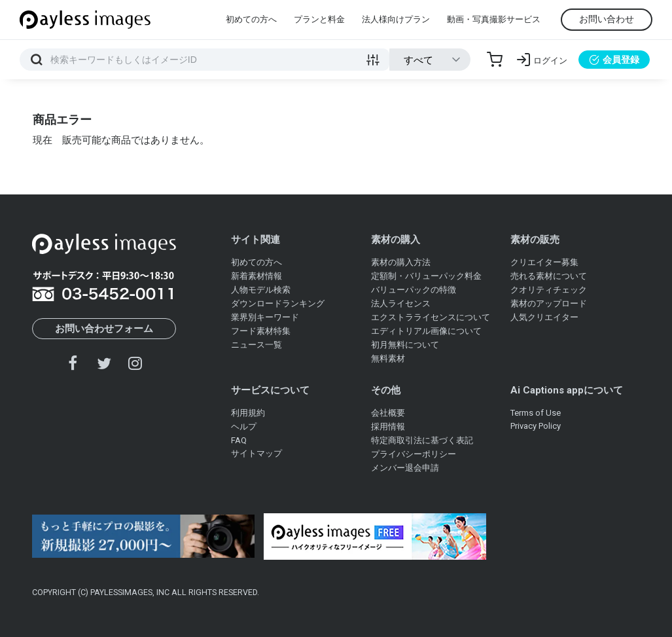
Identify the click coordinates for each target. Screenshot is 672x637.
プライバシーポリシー (414, 454)
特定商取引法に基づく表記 (422, 440)
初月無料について (405, 345)
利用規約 (248, 413)
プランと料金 (319, 19)
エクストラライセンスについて (431, 317)
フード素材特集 (261, 331)
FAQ (239, 440)
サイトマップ (256, 453)
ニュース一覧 (256, 345)
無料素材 (388, 358)
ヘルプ (244, 427)
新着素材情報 (256, 276)
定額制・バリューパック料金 (426, 276)
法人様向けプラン (396, 19)
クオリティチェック (549, 290)
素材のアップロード (549, 303)
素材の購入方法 (401, 262)
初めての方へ (251, 19)
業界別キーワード (265, 317)
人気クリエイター (544, 317)
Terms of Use (536, 413)
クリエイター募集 (544, 262)
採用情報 (388, 427)
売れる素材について (549, 276)
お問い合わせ (607, 19)
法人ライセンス (401, 303)
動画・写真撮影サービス (494, 19)
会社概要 (388, 413)
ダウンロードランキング (278, 303)
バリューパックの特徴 (414, 290)
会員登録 (614, 60)
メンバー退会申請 (405, 468)
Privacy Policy (536, 426)
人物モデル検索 (261, 290)
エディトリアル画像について (426, 331)
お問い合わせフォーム (104, 329)
